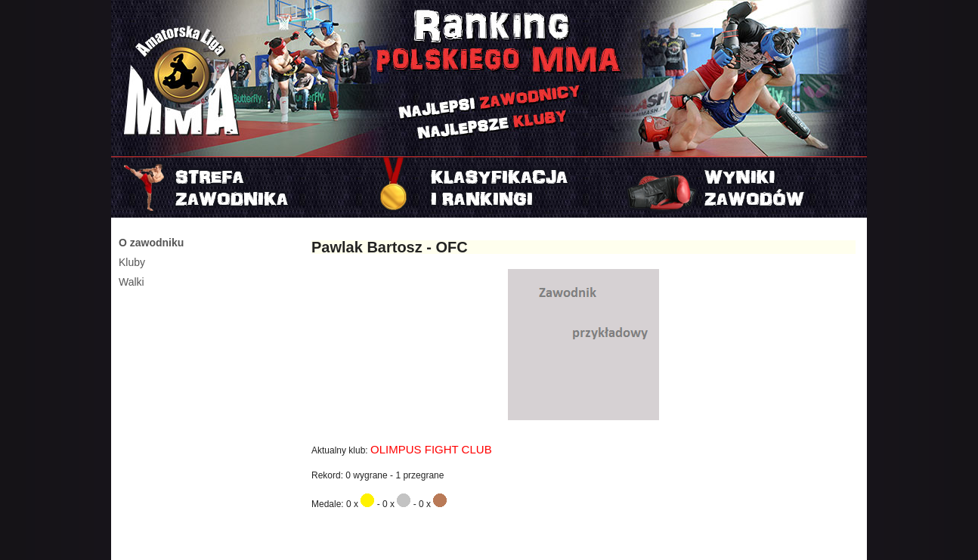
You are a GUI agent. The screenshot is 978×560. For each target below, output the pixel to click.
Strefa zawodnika (237, 187)
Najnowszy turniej (741, 187)
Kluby (132, 262)
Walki (132, 282)
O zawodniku (151, 243)
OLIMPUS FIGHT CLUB (431, 449)
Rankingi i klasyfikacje (489, 187)
